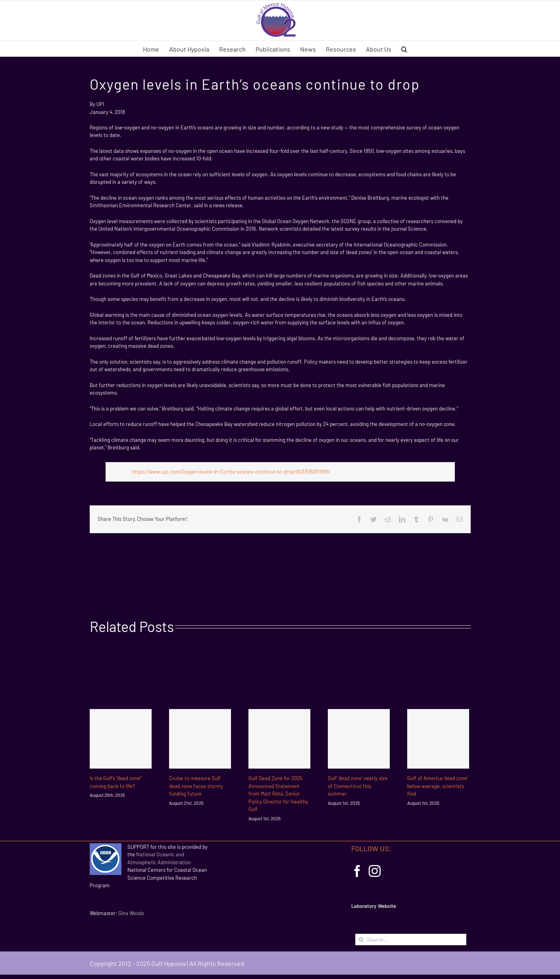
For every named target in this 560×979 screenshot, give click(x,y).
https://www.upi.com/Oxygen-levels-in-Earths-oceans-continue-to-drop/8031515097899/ (231, 472)
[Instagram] (375, 871)
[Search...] (411, 939)
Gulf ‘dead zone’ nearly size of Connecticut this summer (358, 786)
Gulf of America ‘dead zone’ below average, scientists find (438, 786)
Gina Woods (131, 913)
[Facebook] (357, 871)
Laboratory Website (374, 906)
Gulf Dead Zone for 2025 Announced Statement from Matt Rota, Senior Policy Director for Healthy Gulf (278, 794)
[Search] (361, 939)
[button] (404, 48)
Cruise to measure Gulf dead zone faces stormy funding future (196, 786)
